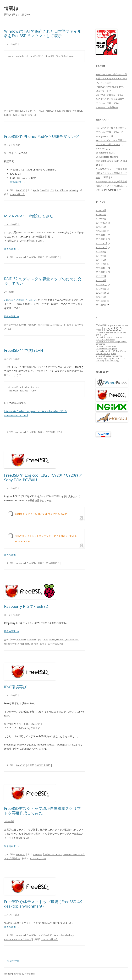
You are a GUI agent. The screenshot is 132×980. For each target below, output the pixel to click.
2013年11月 (102, 272)
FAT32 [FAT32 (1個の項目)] (98, 330)
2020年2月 (101, 210)
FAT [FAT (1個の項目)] (126, 325)
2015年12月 (102, 235)
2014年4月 (101, 264)
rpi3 (36, 644)
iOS (52, 190)
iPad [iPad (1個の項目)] (118, 351)
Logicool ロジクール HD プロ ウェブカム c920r (41, 514)
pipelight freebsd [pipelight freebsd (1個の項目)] (103, 356)
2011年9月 (101, 301)
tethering (73, 190)
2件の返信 (9, 292)
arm (46, 640)
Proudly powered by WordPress (20, 974)
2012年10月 (102, 284)
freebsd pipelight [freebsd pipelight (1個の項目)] (103, 351)
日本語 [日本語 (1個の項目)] (116, 361)
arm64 (52, 640)
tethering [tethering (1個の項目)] (100, 361)
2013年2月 (101, 280)
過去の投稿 (12, 961)
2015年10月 (102, 243)
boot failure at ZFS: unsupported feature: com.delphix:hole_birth (108, 157)
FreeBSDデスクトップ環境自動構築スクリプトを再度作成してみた (43, 811)
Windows (77, 111)
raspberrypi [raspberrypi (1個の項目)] (117, 356)
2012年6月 (101, 297)
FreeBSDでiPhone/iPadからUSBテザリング (42, 136)
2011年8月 (101, 305)
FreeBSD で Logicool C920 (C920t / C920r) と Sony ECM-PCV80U (43, 477)
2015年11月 (102, 239)
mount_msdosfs (63, 111)
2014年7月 (101, 256)
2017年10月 (102, 223)
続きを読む (18, 182)
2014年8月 (101, 252)
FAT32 (41, 111)
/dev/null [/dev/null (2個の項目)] (101, 325)
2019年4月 (101, 214)
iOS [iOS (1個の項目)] (113, 351)
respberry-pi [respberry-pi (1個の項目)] (101, 358)
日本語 (7, 115)
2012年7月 (101, 293)
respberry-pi (26, 644)
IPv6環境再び (15, 687)
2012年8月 (101, 289)
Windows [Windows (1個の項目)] (109, 361)
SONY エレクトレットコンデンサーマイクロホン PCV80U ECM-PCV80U (46, 539)
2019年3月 (101, 219)
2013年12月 (102, 268)
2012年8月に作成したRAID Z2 (21, 300)
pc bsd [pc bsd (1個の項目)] (113, 354)
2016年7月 (101, 227)
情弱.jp (11, 8)
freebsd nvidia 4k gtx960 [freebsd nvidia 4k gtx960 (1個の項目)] (107, 349)
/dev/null (21, 257)
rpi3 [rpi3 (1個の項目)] (123, 358)
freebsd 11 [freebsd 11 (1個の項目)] (101, 346)
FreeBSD (21, 111)
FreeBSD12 (59, 325)
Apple (36, 190)
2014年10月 (102, 247)
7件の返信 (9, 821)
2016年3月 (101, 231)
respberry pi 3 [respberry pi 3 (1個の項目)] (114, 358)
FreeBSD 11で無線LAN (24, 350)
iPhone (64, 190)
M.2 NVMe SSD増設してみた (29, 216)
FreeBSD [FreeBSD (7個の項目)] (112, 329)
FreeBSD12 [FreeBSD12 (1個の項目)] (111, 346)
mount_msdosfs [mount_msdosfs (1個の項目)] (103, 354)
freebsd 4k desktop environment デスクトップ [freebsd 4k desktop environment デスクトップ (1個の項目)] (111, 334)
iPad (57, 190)
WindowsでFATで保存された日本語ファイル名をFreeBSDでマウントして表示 (43, 33)
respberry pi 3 (11, 644)
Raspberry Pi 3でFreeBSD (26, 606)
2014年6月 (101, 260)
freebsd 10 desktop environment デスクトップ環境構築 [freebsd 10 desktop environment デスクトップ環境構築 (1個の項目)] (111, 338)
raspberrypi (72, 640)
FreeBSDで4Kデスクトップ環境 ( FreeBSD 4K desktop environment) (43, 904)
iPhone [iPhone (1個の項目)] (123, 351)
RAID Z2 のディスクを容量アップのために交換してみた (43, 281)
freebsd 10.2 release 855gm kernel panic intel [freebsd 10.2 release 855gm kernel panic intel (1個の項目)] (111, 343)
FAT (35, 111)
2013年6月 (101, 276)
